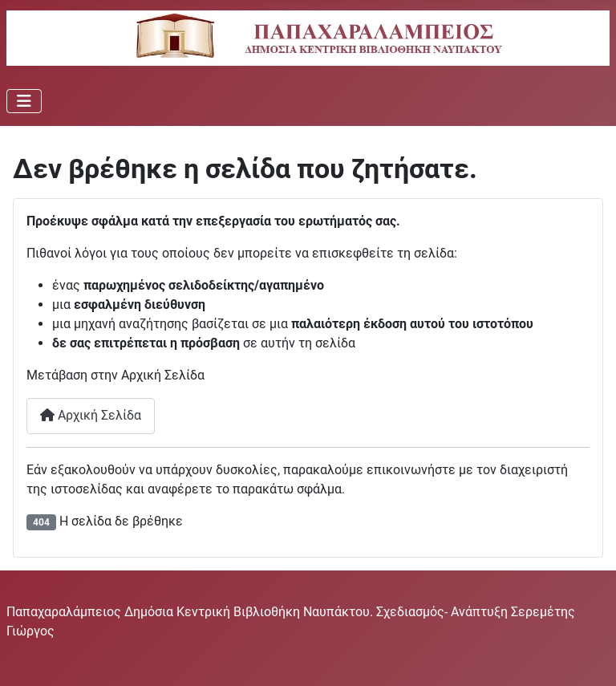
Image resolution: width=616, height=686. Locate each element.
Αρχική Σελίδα (91, 415)
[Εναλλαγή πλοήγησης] (24, 101)
